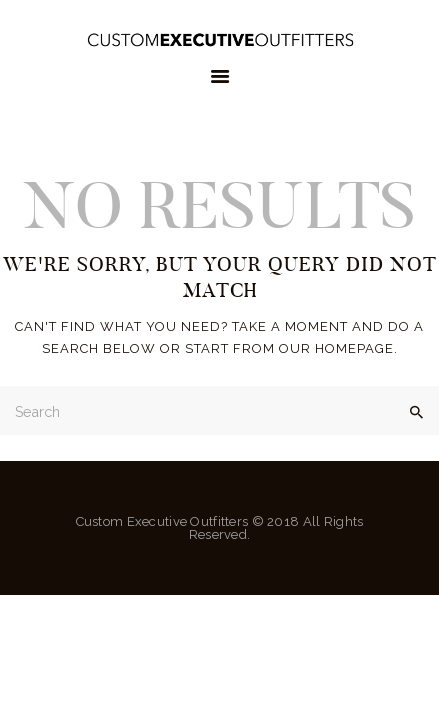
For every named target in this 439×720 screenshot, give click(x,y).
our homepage (336, 348)
